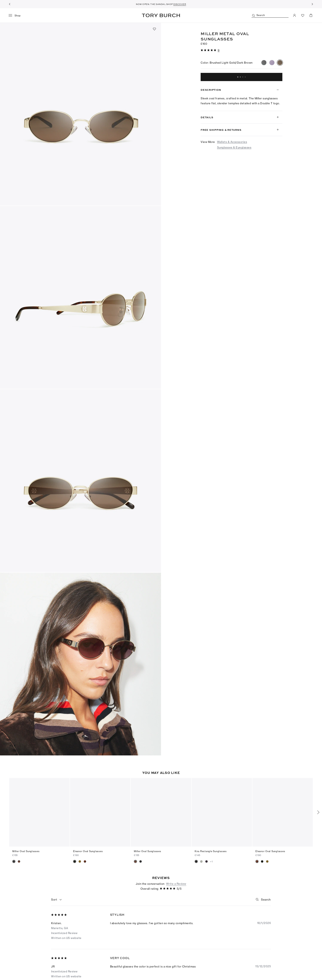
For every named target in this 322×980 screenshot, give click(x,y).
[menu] (16, 16)
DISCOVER (180, 4)
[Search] (270, 15)
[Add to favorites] (154, 29)
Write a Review (176, 877)
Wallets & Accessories (232, 142)
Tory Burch (161, 15)
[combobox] (57, 893)
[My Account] (294, 15)
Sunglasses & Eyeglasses (234, 147)
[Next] (312, 4)
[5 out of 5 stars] (209, 50)
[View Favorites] (303, 15)
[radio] (264, 63)
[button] (80, 114)
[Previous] (10, 4)
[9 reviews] (219, 50)
